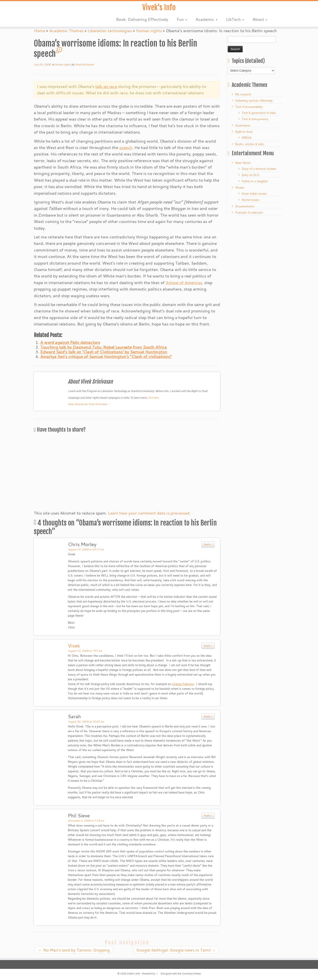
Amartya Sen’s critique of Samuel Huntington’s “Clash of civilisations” (106, 356)
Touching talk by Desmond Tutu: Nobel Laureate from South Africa (103, 347)
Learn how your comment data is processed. (149, 513)
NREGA (247, 138)
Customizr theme (191, 974)
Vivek (74, 646)
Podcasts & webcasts (249, 212)
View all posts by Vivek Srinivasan (89, 404)
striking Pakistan (183, 684)
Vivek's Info (159, 9)
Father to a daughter (255, 181)
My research (243, 94)
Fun (182, 21)
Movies (240, 188)
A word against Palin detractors (70, 342)
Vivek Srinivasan (84, 64)
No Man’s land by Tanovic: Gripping (74, 950)
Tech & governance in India (259, 113)
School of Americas (184, 282)
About (260, 21)
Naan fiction (243, 163)
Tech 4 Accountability (249, 107)
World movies (250, 200)
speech (126, 147)
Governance (243, 125)
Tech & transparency (255, 119)
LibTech (235, 21)
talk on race (106, 86)
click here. (153, 398)
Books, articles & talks (250, 144)
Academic (207, 21)
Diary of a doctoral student (259, 169)
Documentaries (245, 206)
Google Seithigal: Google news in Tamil (176, 950)
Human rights (63, 64)
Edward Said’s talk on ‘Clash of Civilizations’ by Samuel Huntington (104, 352)
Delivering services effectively (254, 101)
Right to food (244, 132)
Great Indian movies (254, 194)
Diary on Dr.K (250, 175)
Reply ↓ (208, 544)
